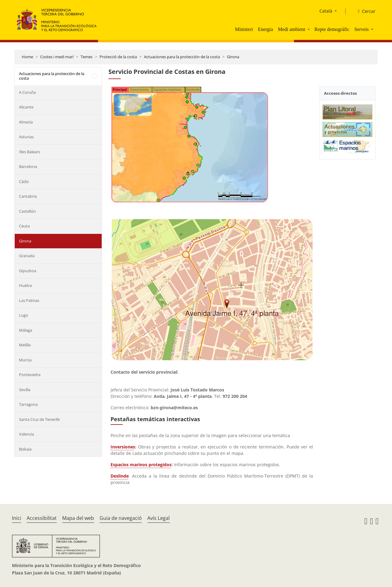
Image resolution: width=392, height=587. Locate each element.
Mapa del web (78, 518)
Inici (17, 518)
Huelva (25, 285)
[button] (309, 29)
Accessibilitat (42, 518)
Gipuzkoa (28, 271)
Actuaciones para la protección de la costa (182, 57)
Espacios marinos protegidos (141, 465)
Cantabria (28, 196)
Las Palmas (29, 300)
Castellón (27, 211)
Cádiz (24, 181)
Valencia (26, 434)
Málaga (26, 330)
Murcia (25, 360)
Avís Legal (158, 518)
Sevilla (25, 390)
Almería (26, 122)
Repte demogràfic (332, 29)
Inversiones (123, 447)
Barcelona (28, 166)
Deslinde (120, 476)
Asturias (26, 137)
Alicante (26, 107)
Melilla (25, 345)
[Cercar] (364, 11)
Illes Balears (30, 152)
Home (27, 57)
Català (326, 11)
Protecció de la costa (118, 57)
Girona (233, 57)
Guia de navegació (121, 518)
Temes (87, 57)
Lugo (24, 315)
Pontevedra (30, 375)
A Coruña (27, 92)
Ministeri (244, 29)
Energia (265, 29)
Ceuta (24, 226)
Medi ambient (291, 29)
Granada (27, 256)
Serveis (362, 29)
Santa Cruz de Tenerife (39, 419)
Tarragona (28, 404)
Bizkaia (25, 449)
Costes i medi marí (57, 57)
